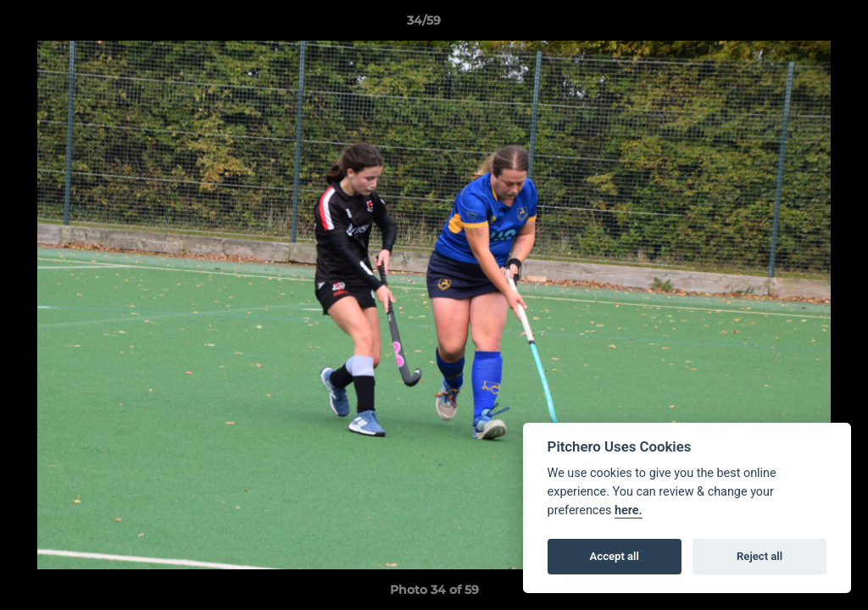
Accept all (615, 556)
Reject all (759, 556)
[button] (797, 25)
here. (629, 510)
